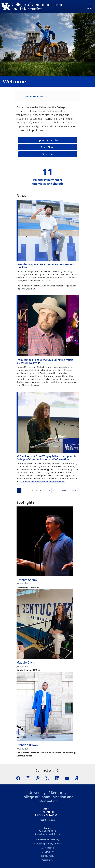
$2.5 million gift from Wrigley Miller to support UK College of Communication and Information (46, 458)
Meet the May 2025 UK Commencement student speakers (45, 266)
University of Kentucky (47, 793)
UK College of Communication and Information (42, 482)
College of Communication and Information (47, 799)
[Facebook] (18, 778)
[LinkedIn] (57, 778)
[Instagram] (28, 778)
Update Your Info (47, 140)
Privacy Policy (47, 856)
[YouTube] (67, 778)
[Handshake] (77, 778)
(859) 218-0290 (49, 831)
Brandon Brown (27, 745)
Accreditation (47, 848)
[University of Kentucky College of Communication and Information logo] (36, 6)
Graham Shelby (27, 580)
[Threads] (38, 778)
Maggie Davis (26, 662)
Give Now (47, 154)
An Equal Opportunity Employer (47, 844)
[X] (47, 778)
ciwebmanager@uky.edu (49, 834)
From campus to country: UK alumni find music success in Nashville (45, 361)
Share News (47, 147)
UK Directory (47, 852)
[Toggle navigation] (90, 6)
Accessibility (47, 860)
